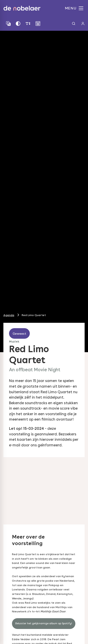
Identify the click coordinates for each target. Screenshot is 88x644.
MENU (74, 8)
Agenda (9, 315)
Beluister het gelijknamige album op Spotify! (44, 623)
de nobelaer (22, 8)
